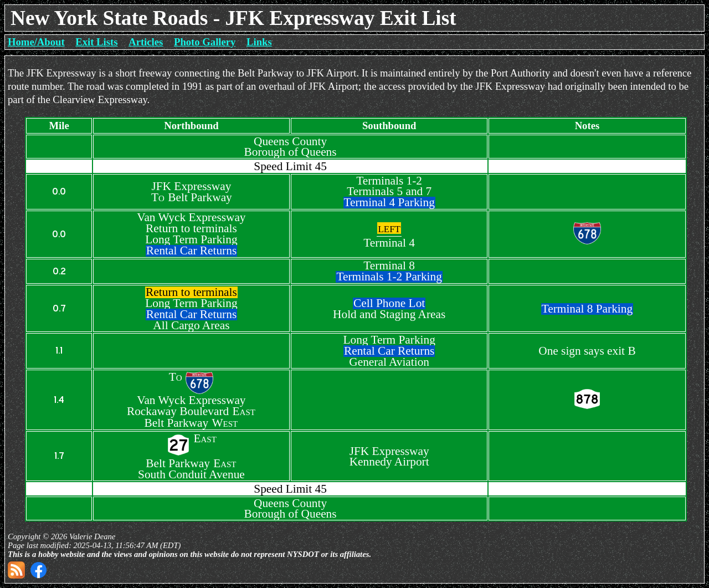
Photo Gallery (205, 42)
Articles (146, 42)
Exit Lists (96, 42)
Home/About (36, 42)
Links (259, 42)
